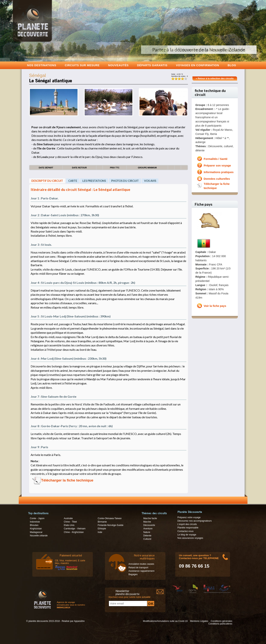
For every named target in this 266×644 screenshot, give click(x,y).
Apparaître (79, 621)
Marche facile (150, 518)
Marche (147, 522)
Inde (100, 532)
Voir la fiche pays (215, 306)
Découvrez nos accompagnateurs (195, 521)
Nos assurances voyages (190, 538)
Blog (232, 65)
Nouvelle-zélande (39, 536)
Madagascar (36, 532)
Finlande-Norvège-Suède (111, 525)
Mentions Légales (199, 621)
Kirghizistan (36, 529)
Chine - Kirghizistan (74, 532)
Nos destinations (42, 65)
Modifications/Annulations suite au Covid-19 (165, 621)
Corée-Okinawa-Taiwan (110, 518)
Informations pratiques (219, 172)
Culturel (147, 539)
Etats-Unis (69, 525)
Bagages (133, 574)
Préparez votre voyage (189, 517)
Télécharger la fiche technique (67, 480)
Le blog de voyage (187, 535)
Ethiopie (102, 529)
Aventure (148, 529)
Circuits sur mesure (82, 65)
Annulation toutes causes (141, 564)
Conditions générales (221, 621)
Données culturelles (217, 179)
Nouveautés (118, 65)
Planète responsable (188, 528)
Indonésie (35, 522)
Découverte (149, 525)
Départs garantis (152, 65)
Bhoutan (34, 525)
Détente (147, 536)
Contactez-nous (186, 531)
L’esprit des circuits (187, 524)
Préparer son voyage (217, 166)
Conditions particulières (220, 624)
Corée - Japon (37, 518)
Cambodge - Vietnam (75, 529)
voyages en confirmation (198, 65)
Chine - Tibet (70, 522)
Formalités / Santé (216, 159)
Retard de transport (138, 568)
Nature (147, 532)
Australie (68, 518)
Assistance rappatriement (142, 571)
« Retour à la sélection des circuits (215, 79)
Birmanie (102, 522)
